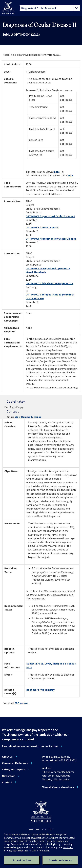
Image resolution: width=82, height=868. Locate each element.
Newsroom (9, 776)
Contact (7, 782)
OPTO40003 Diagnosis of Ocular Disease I (50, 216)
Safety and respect (13, 769)
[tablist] (50, 8)
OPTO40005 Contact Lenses (42, 227)
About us (7, 757)
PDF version (22, 703)
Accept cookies (22, 860)
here (57, 172)
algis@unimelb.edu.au (28, 417)
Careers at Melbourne (15, 763)
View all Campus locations (58, 787)
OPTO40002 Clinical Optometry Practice (49, 283)
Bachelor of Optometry (40, 690)
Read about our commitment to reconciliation (30, 746)
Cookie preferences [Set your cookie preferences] (60, 860)
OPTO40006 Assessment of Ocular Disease (51, 239)
